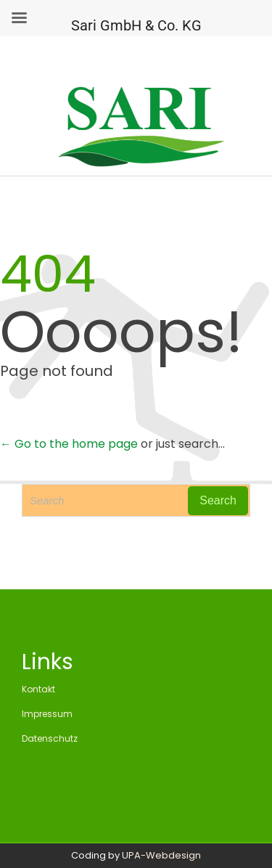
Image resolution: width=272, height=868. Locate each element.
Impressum (47, 714)
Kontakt (38, 689)
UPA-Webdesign (161, 855)
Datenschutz (50, 738)
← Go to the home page (69, 444)
